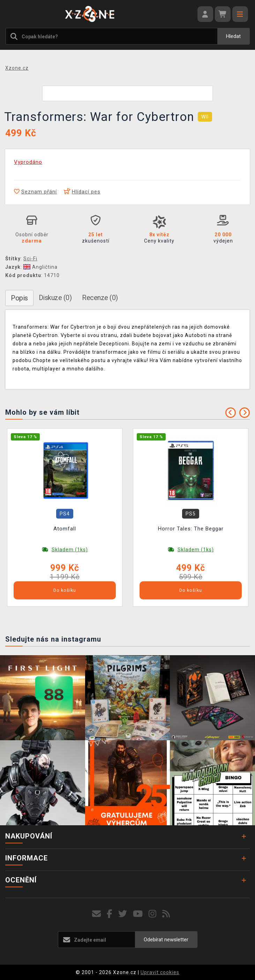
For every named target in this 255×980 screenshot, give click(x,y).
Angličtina (40, 267)
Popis (19, 298)
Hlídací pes (82, 192)
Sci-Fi (30, 259)
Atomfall (65, 529)
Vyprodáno (28, 162)
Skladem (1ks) (70, 550)
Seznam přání (35, 192)
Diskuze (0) (55, 298)
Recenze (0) (100, 298)
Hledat (233, 36)
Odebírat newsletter (166, 940)
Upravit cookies (160, 972)
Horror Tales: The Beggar (191, 529)
